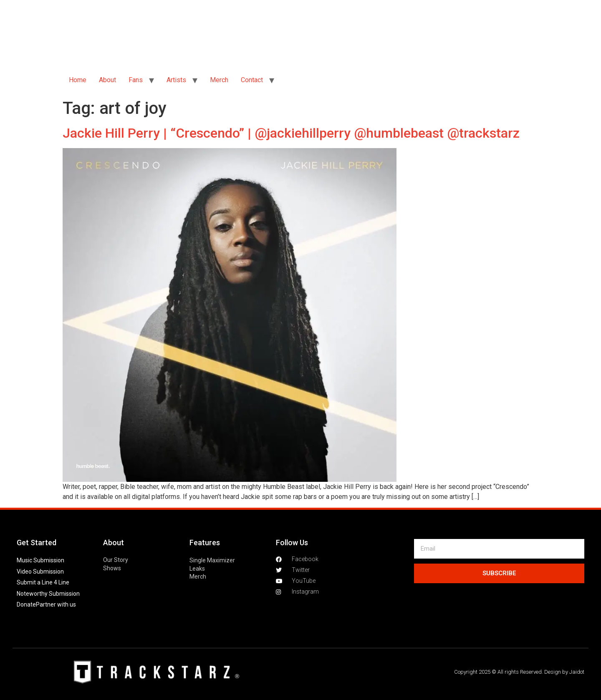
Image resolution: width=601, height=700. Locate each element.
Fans (136, 80)
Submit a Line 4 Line (43, 582)
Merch (219, 80)
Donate (26, 604)
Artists (176, 80)
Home (78, 80)
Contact (252, 80)
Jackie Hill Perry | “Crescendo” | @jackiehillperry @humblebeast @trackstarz (291, 133)
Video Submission (40, 572)
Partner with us (56, 604)
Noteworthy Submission (48, 594)
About (107, 80)
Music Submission (40, 560)
